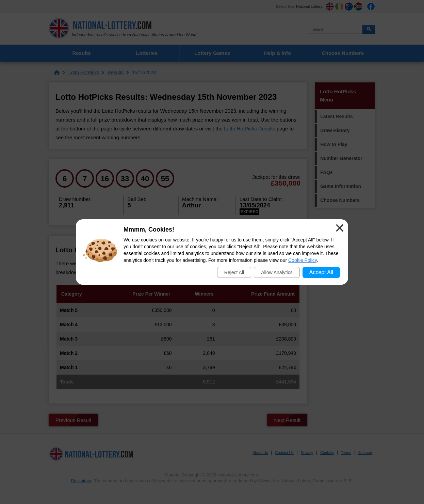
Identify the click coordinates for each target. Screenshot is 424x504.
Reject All (234, 272)
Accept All (321, 272)
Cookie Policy (303, 260)
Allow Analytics (277, 272)
